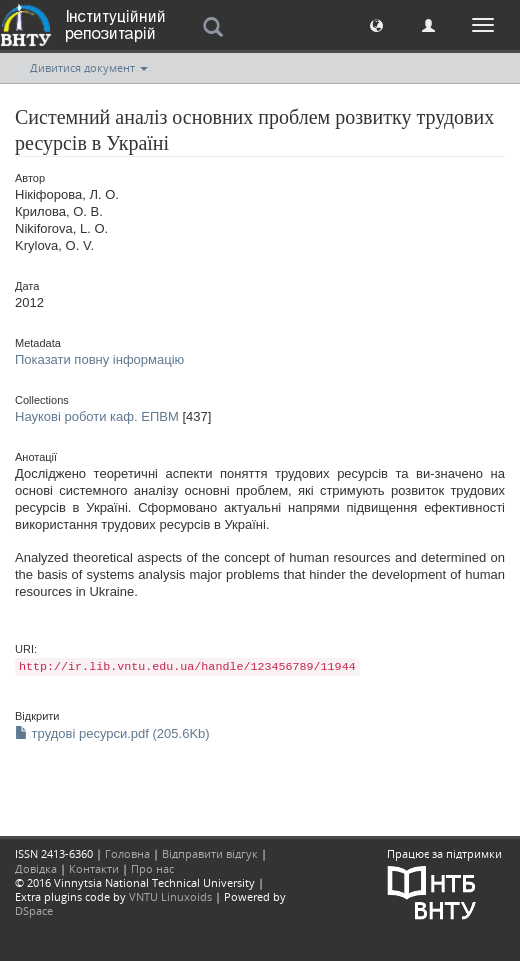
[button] (376, 24)
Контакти (94, 868)
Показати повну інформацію (99, 359)
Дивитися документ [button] (89, 67)
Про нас (152, 868)
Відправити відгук (210, 853)
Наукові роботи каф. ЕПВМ (97, 416)
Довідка (36, 868)
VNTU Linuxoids (170, 896)
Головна (127, 853)
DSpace (34, 910)
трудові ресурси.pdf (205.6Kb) (112, 733)
